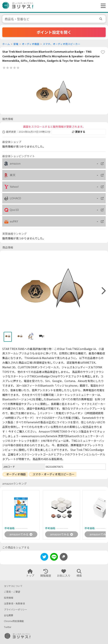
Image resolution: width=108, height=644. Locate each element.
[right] (103, 291)
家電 (16, 44)
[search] (101, 19)
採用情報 (9, 598)
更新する (79, 132)
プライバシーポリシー (15, 610)
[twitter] (44, 557)
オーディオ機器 (31, 44)
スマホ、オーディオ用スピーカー (62, 44)
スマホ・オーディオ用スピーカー (54, 474)
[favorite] (103, 52)
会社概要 (9, 615)
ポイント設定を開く (54, 32)
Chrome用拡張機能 (14, 621)
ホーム (6, 44)
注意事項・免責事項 (14, 604)
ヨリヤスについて (13, 586)
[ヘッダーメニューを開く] (102, 6)
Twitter (8, 627)
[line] (54, 557)
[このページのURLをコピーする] (64, 557)
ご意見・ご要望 (12, 592)
